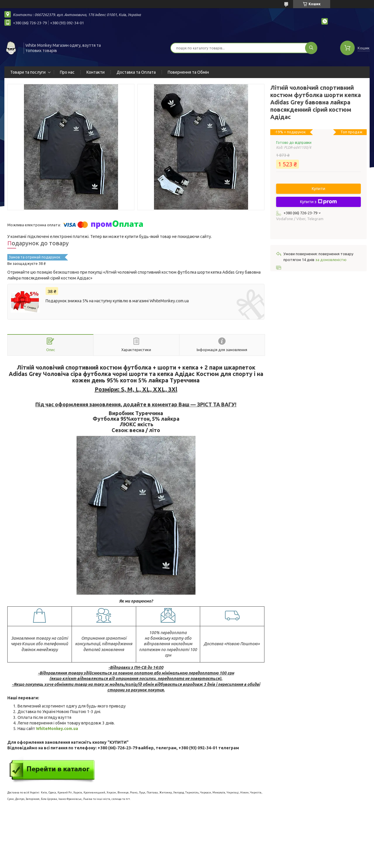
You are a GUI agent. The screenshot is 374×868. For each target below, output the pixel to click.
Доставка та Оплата (136, 72)
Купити (318, 189)
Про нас (67, 72)
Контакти (96, 72)
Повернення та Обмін (188, 72)
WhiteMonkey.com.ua (57, 729)
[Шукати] (311, 48)
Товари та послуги (28, 72)
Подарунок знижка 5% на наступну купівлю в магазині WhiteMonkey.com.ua (117, 301)
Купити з (318, 202)
